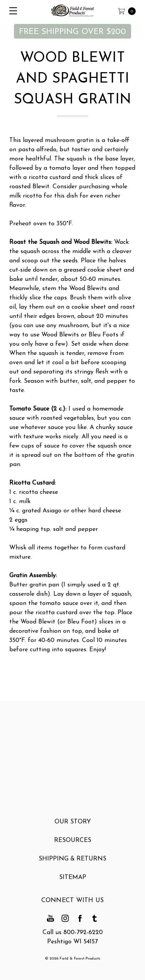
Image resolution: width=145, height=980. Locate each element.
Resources (73, 844)
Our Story (73, 826)
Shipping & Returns (72, 863)
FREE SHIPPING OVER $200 (72, 32)
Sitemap (73, 881)
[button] (72, 31)
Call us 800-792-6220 (73, 933)
